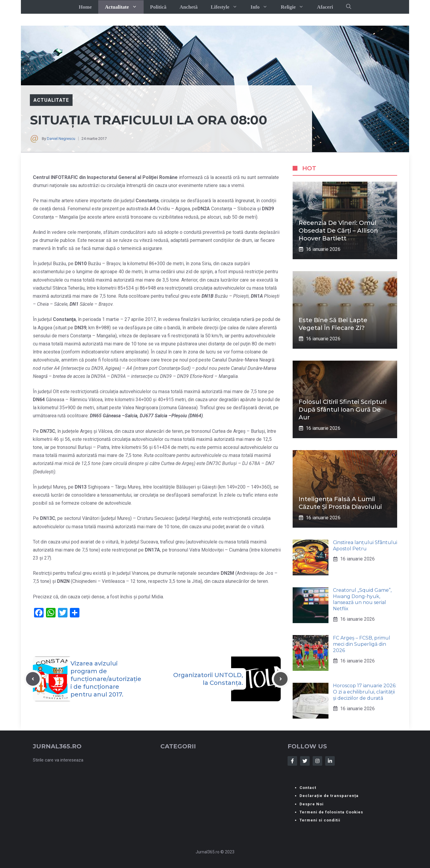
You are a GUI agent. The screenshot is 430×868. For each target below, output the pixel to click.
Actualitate (124, 7)
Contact (308, 788)
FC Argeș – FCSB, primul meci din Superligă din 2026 (362, 644)
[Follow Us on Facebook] (292, 761)
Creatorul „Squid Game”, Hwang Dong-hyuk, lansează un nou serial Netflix (362, 599)
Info (262, 7)
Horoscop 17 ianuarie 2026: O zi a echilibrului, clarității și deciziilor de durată (365, 692)
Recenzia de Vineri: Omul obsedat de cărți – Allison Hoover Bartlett (338, 231)
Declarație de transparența (329, 796)
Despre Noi (312, 804)
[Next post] (281, 679)
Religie (295, 7)
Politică (158, 7)
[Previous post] (33, 679)
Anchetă (188, 7)
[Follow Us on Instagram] (317, 761)
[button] (349, 7)
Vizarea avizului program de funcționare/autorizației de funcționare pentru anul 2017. (106, 679)
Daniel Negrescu (61, 139)
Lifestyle (227, 7)
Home (85, 7)
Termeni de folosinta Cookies (331, 812)
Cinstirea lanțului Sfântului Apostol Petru (365, 546)
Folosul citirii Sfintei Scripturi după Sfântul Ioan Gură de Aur (343, 410)
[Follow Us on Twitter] (305, 761)
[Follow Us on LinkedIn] (330, 761)
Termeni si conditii (320, 820)
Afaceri (325, 7)
